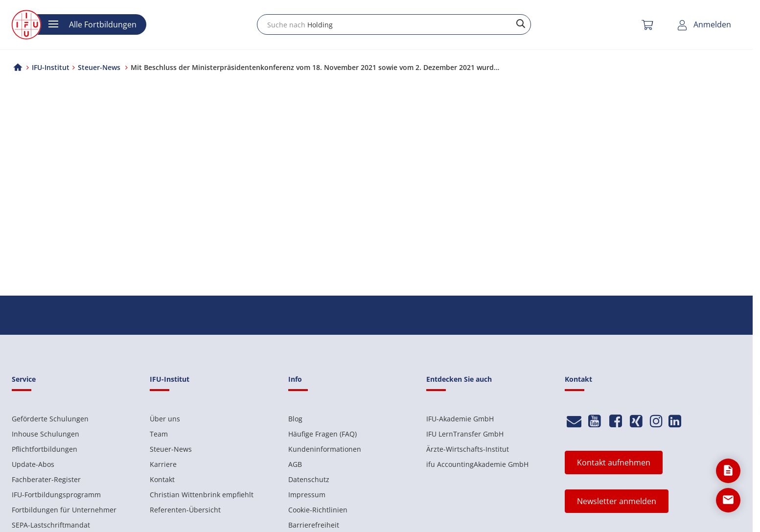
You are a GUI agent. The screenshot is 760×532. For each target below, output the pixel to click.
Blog (295, 419)
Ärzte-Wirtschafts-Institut (468, 449)
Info (295, 379)
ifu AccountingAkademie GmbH (477, 464)
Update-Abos (33, 464)
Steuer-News (171, 449)
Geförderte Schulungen (50, 419)
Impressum (307, 495)
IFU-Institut (51, 67)
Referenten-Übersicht (185, 510)
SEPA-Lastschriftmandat (51, 525)
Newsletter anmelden (617, 501)
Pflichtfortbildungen (45, 449)
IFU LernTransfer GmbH (465, 434)
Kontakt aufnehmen (614, 463)
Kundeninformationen (325, 449)
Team (159, 434)
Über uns (165, 419)
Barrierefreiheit (314, 525)
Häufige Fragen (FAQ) (322, 434)
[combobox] (394, 24)
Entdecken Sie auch (459, 379)
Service (24, 379)
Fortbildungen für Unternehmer (64, 510)
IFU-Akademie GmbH (460, 419)
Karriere (163, 464)
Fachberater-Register (46, 479)
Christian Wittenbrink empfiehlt (202, 495)
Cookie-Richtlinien (318, 510)
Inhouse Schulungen (46, 434)
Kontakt (162, 479)
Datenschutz (309, 479)
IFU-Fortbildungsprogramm (56, 495)
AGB (295, 464)
